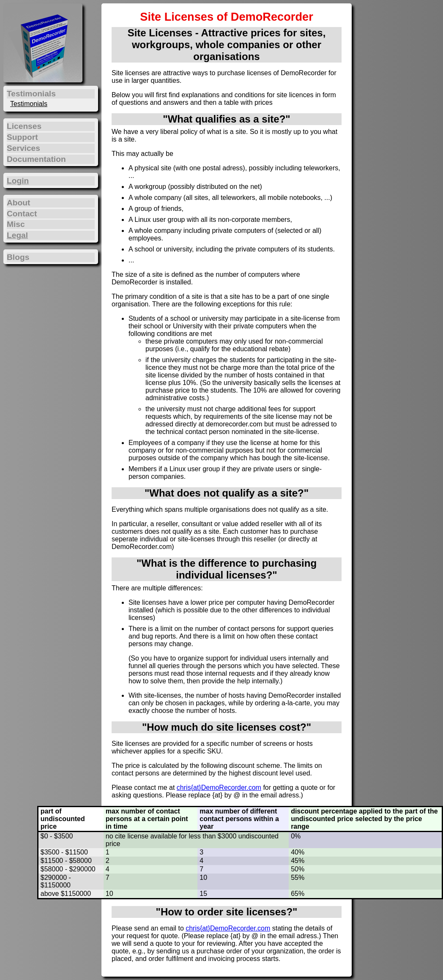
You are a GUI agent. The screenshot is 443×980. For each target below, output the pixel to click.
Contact (22, 214)
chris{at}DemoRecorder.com (219, 788)
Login (18, 181)
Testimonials (29, 104)
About (18, 203)
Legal (17, 235)
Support (22, 137)
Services (23, 148)
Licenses (24, 126)
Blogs (18, 257)
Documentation (36, 159)
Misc (16, 224)
